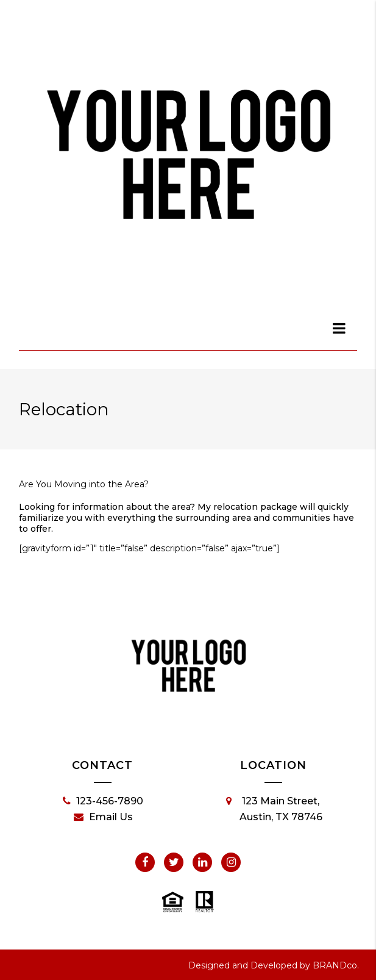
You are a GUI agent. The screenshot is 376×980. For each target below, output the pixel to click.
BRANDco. (336, 965)
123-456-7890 (103, 801)
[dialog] (339, 328)
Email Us (103, 817)
